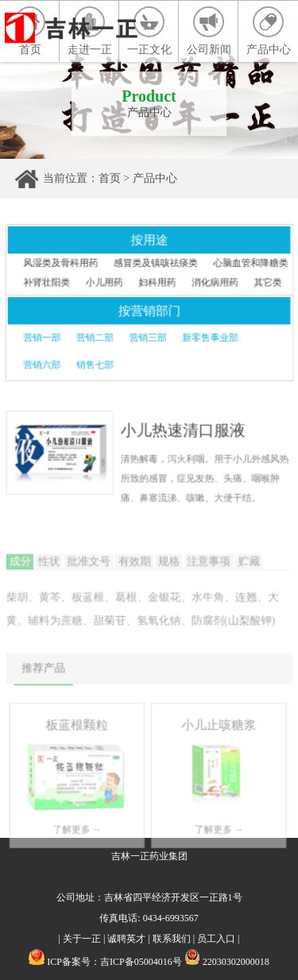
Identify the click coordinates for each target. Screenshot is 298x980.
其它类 (267, 283)
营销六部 (43, 365)
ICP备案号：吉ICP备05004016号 (114, 962)
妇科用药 (157, 283)
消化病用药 (214, 283)
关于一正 (82, 939)
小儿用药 (105, 283)
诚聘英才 (126, 939)
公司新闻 (209, 31)
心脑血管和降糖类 (249, 264)
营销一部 (43, 338)
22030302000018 (227, 962)
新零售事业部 (210, 338)
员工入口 (216, 939)
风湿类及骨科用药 (62, 264)
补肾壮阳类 (48, 283)
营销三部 (148, 338)
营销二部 (95, 338)
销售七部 (95, 365)
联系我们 (172, 939)
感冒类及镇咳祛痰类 (156, 264)
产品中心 (269, 31)
